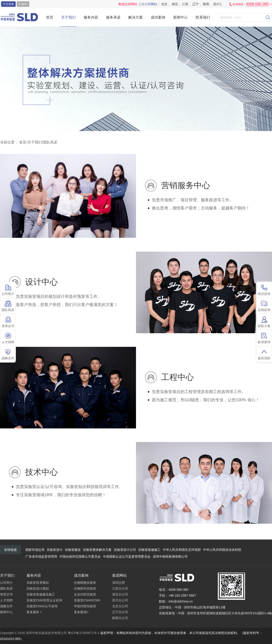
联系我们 (203, 17)
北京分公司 (120, 606)
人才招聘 (6, 600)
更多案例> (81, 612)
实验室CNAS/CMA (87, 600)
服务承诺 (113, 17)
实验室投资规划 (38, 583)
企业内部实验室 (85, 594)
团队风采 (50, 142)
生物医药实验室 (85, 588)
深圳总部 (119, 583)
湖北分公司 (120, 594)
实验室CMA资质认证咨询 (44, 600)
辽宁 (196, 4)
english (23, 4)
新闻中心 (180, 17)
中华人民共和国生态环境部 (182, 550)
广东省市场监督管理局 (41, 557)
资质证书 (6, 594)
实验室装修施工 (149, 550)
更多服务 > (34, 612)
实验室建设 (73, 550)
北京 (164, 4)
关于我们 (68, 17)
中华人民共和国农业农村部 (222, 550)
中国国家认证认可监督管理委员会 (127, 557)
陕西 (206, 4)
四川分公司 (120, 600)
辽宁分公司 (120, 612)
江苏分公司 (120, 588)
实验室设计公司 (125, 550)
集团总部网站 (128, 4)
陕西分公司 (120, 618)
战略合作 (6, 606)
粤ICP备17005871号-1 (84, 633)
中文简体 (8, 4)
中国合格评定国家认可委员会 (80, 557)
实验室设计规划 (38, 588)
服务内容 (91, 17)
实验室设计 (55, 550)
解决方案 (136, 17)
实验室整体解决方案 (97, 550)
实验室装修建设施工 (41, 594)
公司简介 (6, 583)
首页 (50, 17)
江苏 (185, 4)
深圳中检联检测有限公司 (170, 557)
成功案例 (158, 17)
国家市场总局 (35, 550)
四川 (216, 4)
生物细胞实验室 (85, 583)
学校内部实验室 (85, 606)
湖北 (175, 4)
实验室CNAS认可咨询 (42, 606)
